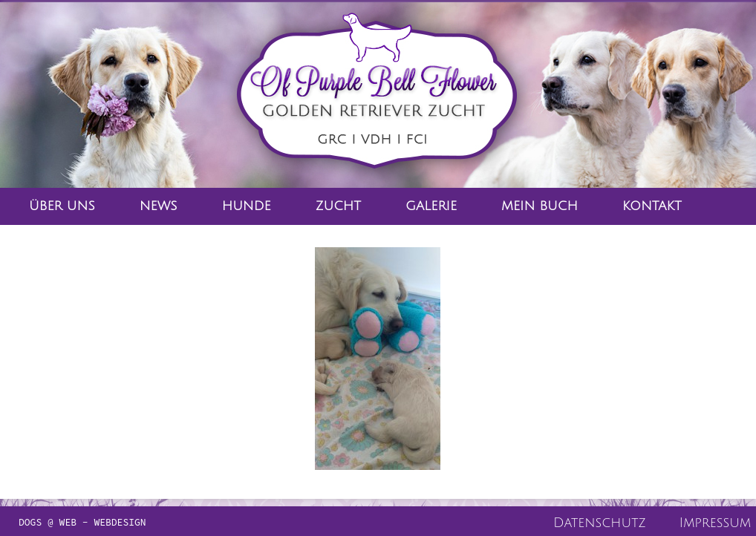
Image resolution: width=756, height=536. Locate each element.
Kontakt (652, 206)
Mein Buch (540, 206)
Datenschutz (600, 523)
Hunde (247, 206)
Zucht (338, 206)
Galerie (431, 206)
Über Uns (62, 206)
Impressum (715, 523)
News (159, 206)
